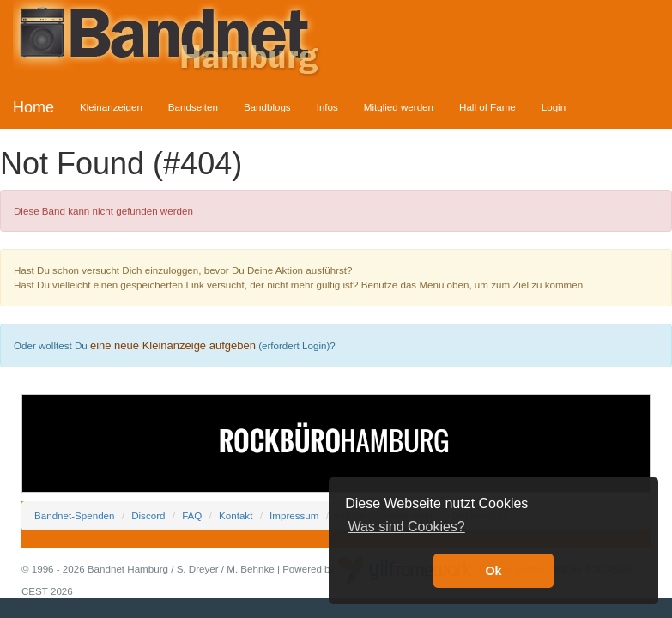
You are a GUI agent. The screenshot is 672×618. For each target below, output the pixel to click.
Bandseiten (193, 107)
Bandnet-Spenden (74, 515)
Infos (327, 107)
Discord (148, 515)
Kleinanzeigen (111, 107)
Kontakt (236, 515)
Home (33, 107)
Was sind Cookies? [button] (406, 527)
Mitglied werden (399, 107)
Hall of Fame (487, 107)
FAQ (192, 515)
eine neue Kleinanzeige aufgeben (173, 345)
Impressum (294, 515)
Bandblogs (267, 107)
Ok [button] (493, 571)
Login (554, 107)
